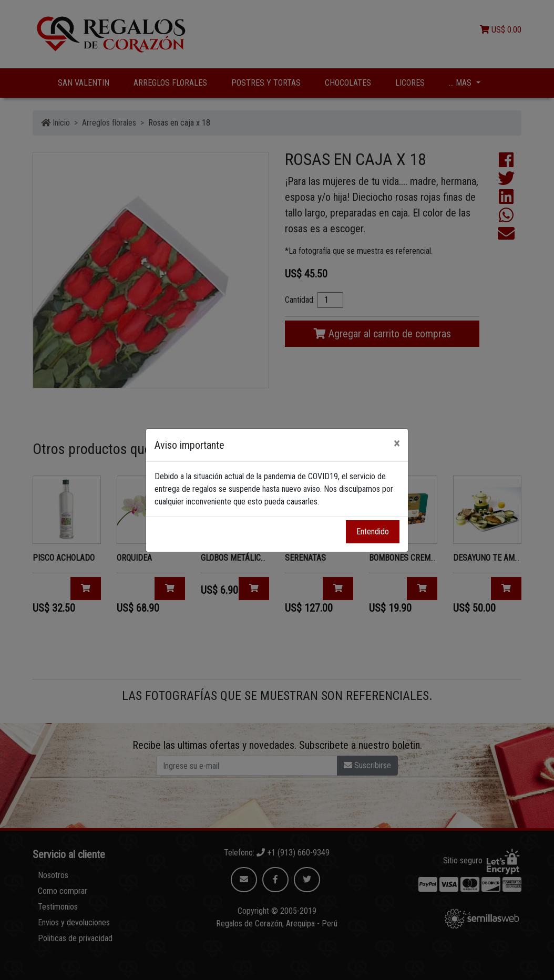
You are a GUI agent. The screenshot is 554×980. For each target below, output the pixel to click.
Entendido (373, 532)
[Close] (397, 443)
